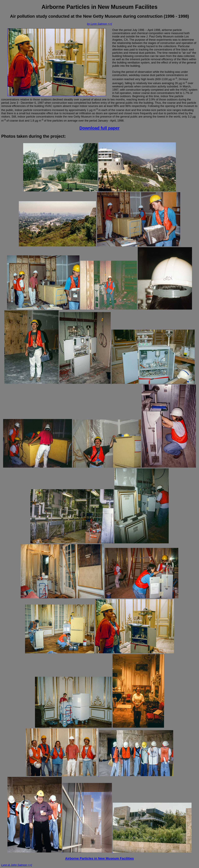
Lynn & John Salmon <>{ (17, 865)
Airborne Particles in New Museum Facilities (99, 858)
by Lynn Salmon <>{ (100, 24)
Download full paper (99, 128)
